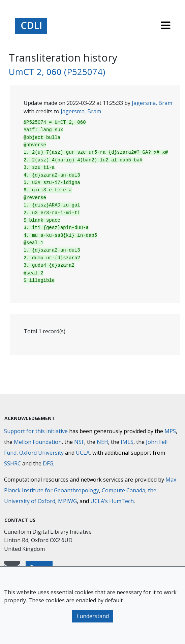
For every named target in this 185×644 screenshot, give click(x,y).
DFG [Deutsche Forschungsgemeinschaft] (48, 463)
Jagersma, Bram (152, 103)
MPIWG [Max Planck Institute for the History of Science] (67, 501)
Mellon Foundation (38, 442)
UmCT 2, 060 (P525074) (57, 72)
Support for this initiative (36, 431)
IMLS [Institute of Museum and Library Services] (127, 442)
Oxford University (41, 453)
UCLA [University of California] (83, 453)
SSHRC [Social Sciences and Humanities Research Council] (12, 463)
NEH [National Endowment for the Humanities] (102, 442)
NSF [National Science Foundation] (79, 442)
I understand (93, 616)
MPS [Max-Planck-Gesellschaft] (170, 431)
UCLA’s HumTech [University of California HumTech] (112, 501)
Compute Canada (124, 490)
